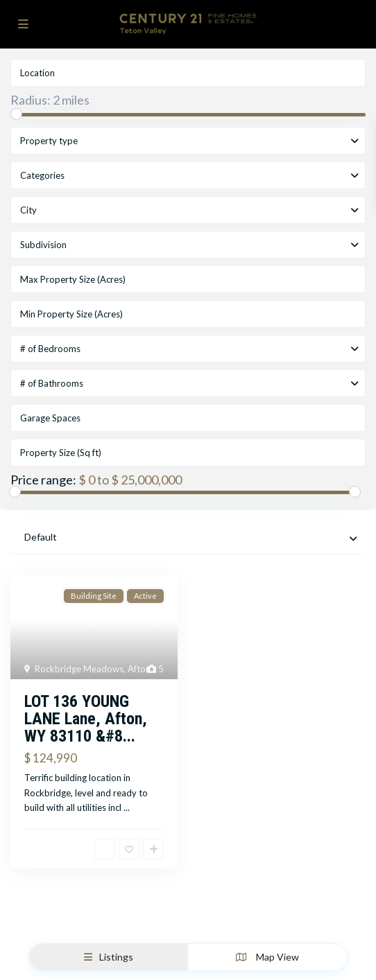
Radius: (50, 100)
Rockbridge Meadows (79, 669)
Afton (139, 669)
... (127, 807)
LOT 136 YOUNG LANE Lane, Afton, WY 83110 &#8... (86, 719)
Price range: (43, 480)
